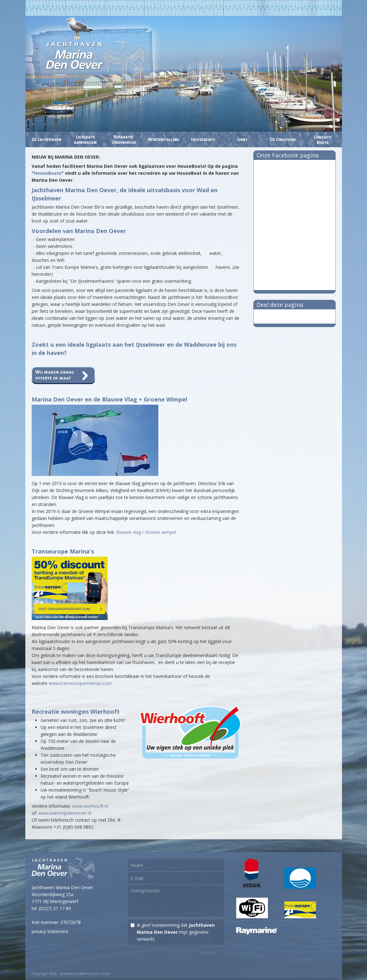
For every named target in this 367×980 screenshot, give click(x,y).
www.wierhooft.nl (90, 806)
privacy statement (50, 931)
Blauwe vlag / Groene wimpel (146, 532)
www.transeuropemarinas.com (80, 683)
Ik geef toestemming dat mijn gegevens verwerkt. (176, 932)
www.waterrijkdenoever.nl (65, 813)
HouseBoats (48, 173)
